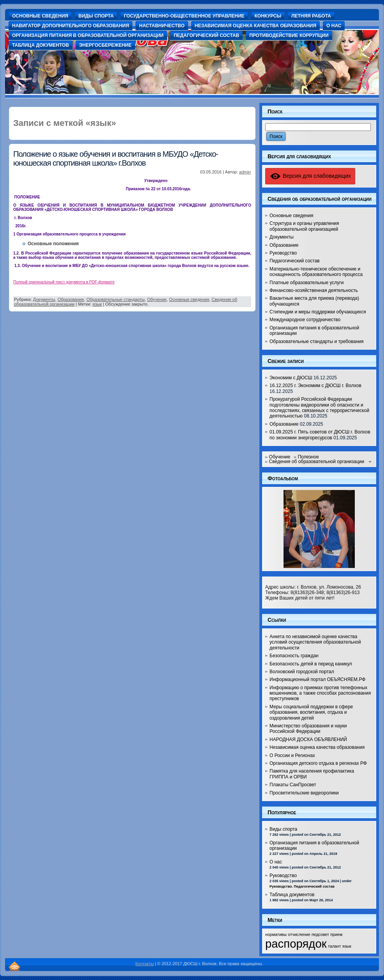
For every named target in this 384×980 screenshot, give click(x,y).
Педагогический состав (295, 261)
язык (97, 304)
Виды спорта (283, 829)
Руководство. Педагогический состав (302, 886)
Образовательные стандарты (116, 299)
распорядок (296, 944)
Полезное (308, 457)
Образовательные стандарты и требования (317, 341)
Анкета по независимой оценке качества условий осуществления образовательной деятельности (315, 642)
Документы (44, 299)
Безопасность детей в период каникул (311, 664)
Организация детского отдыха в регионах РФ (318, 763)
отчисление (299, 934)
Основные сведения (189, 299)
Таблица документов (292, 895)
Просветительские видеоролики (304, 793)
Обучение (157, 299)
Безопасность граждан (294, 656)
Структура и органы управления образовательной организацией (304, 226)
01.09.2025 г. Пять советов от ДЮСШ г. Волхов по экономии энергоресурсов (320, 435)
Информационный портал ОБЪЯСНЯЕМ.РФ (317, 679)
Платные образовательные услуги (306, 283)
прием (336, 934)
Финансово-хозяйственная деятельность (314, 290)
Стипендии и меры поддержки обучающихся (318, 312)
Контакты (144, 964)
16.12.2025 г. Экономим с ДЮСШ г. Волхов (315, 386)
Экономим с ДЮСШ (291, 378)
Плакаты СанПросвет (293, 785)
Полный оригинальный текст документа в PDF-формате (64, 282)
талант (335, 946)
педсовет (320, 934)
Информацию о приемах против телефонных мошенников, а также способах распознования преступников (320, 693)
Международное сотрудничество (305, 320)
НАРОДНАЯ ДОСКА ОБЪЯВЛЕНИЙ (308, 739)
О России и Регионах (292, 755)
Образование (71, 299)
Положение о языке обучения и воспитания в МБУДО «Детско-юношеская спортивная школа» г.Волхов (116, 158)
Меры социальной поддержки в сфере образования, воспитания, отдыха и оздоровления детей (311, 712)
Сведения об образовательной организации (317, 462)
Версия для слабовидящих (310, 176)
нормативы (276, 934)
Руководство (283, 253)
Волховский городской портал (302, 672)
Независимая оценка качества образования (317, 747)
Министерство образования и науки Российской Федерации (308, 729)
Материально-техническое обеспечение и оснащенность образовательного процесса (316, 272)
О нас (276, 862)
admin (245, 172)
